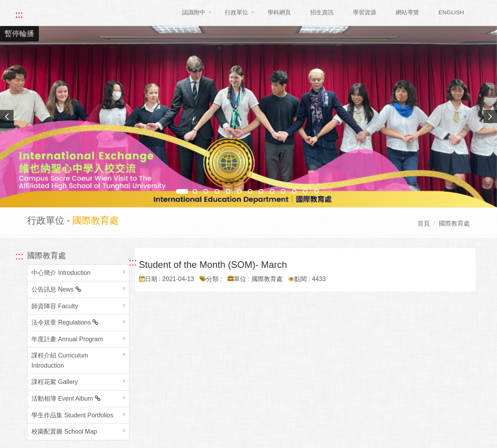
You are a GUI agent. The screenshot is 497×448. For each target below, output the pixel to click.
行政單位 (236, 12)
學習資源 (365, 12)
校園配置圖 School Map (64, 432)
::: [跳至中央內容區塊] (133, 262)
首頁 (424, 223)
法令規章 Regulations (65, 322)
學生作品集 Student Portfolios (72, 415)
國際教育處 (454, 223)
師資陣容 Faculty (55, 306)
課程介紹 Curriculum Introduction (60, 360)
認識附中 (194, 12)
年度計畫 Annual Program (67, 339)
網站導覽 (407, 12)
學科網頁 (279, 12)
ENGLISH (451, 12)
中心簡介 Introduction (61, 273)
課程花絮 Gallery (55, 382)
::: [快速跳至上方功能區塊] (19, 14)
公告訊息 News (56, 289)
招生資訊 (322, 12)
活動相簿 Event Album (66, 399)
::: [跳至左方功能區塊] (19, 256)
